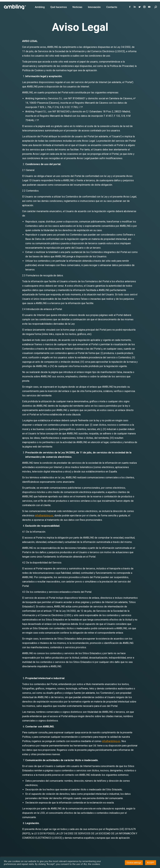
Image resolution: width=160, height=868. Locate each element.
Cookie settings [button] (134, 863)
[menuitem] (40, 7)
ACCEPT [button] (151, 863)
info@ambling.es (44, 516)
